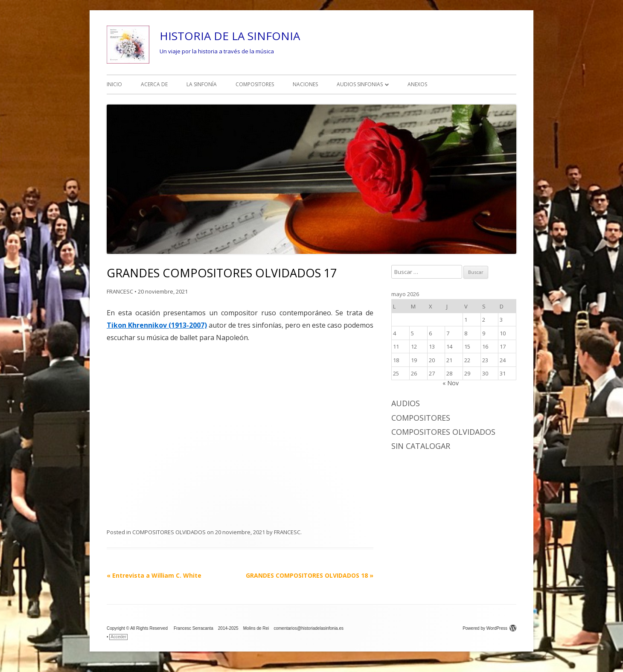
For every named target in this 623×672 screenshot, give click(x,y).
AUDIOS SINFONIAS (360, 84)
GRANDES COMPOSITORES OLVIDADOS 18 (310, 575)
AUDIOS (406, 403)
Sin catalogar (421, 446)
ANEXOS (417, 84)
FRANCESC (120, 291)
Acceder (118, 637)
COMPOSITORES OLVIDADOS (169, 532)
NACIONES (305, 84)
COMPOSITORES (255, 84)
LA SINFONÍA (202, 84)
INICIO (114, 84)
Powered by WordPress (489, 628)
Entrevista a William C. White (154, 575)
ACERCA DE (154, 84)
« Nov (451, 383)
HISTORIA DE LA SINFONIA (230, 36)
